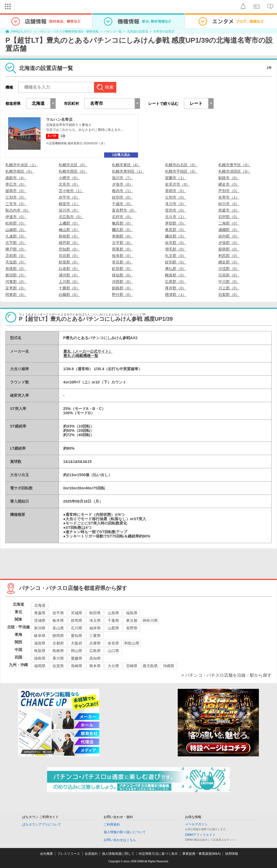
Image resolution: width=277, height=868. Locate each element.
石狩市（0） (123, 217)
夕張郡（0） (229, 243)
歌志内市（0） (18, 210)
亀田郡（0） (123, 223)
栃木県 (58, 620)
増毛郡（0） (176, 249)
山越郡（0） (16, 230)
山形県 (113, 613)
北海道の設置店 (138, 31)
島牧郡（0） (69, 236)
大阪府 (77, 643)
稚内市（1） (123, 191)
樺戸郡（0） (16, 249)
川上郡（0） (229, 288)
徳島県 (40, 658)
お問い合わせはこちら (120, 840)
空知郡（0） (69, 249)
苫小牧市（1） (71, 191)
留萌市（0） (16, 191)
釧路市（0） (229, 178)
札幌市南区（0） (20, 171)
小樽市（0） (69, 178)
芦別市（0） (229, 191)
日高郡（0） (229, 275)
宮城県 (77, 613)
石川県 (77, 628)
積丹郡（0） (69, 243)
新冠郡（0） (16, 275)
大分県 (113, 666)
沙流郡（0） (229, 269)
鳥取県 (40, 651)
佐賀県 (58, 666)
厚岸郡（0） (176, 288)
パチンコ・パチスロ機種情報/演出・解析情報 (68, 31)
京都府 (58, 643)
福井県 (95, 628)
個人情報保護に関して (118, 854)
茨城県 (40, 620)
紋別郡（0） (176, 262)
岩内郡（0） (229, 236)
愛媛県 (77, 658)
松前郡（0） (16, 223)
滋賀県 (40, 643)
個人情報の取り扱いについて (125, 832)
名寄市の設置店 (164, 31)
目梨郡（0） (229, 295)
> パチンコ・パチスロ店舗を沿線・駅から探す (226, 675)
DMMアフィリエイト (200, 835)
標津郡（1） (176, 295)
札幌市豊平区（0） (235, 165)
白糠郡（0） (69, 295)
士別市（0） (176, 197)
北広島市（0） (71, 217)
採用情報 (232, 854)
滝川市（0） (176, 204)
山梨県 (113, 628)
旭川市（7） (123, 178)
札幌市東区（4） (126, 165)
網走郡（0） (229, 262)
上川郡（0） (69, 282)
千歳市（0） (123, 204)
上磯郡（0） (69, 223)
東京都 (132, 620)
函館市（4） (16, 178)
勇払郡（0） (176, 269)
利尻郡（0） (229, 256)
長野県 (132, 628)
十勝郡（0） (69, 288)
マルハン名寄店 (59, 119)
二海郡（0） (229, 223)
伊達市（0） (16, 217)
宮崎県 (132, 666)
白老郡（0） (69, 269)
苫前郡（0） (16, 256)
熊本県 (95, 666)
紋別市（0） (123, 197)
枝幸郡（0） (123, 256)
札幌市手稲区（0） (181, 171)
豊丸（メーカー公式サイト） (88, 351)
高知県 (95, 658)
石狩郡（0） (229, 217)
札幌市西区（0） (73, 171)
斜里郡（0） (69, 262)
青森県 (40, 613)
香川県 (58, 658)
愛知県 (77, 636)
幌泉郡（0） (176, 275)
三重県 (95, 636)
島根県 (58, 651)
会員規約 (91, 854)
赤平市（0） (69, 197)
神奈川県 (150, 620)
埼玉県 (95, 620)
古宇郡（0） (16, 243)
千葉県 (113, 620)
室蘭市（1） (176, 178)
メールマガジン (196, 824)
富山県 (58, 628)
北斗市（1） (176, 217)
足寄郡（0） (16, 288)
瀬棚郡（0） (229, 230)
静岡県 (58, 636)
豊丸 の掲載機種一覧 (81, 356)
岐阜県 (40, 636)
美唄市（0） (176, 191)
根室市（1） (69, 204)
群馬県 (77, 620)
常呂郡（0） (123, 262)
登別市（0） (176, 210)
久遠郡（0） (16, 236)
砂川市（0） (229, 204)
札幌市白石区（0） (181, 165)
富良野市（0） (124, 210)
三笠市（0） (16, 204)
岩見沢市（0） (177, 184)
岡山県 (77, 651)
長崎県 (77, 666)
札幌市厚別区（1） (128, 171)
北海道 (40, 605)
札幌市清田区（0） (235, 171)
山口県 (113, 651)
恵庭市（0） (229, 210)
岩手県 (58, 613)
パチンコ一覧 (113, 31)
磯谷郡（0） (176, 236)
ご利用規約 (112, 824)
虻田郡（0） (123, 269)
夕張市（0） (123, 184)
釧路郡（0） (123, 288)
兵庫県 (95, 643)
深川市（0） (69, 210)
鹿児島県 (150, 666)
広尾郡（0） (176, 282)
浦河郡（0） (69, 275)
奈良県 (113, 643)
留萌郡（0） (229, 249)
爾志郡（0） (123, 230)
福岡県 (40, 666)
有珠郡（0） (16, 269)
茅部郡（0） (176, 223)
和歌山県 (132, 643)
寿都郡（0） (123, 236)
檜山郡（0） (69, 230)
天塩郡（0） (16, 262)
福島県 (132, 613)
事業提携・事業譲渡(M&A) (202, 854)
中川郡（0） (229, 282)
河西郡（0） (123, 282)
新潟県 (40, 628)
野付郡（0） (123, 295)
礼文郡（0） (176, 256)
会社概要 (47, 854)
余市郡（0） (176, 243)
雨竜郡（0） (123, 249)
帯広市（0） (16, 184)
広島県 (95, 651)
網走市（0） (229, 184)
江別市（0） (16, 197)
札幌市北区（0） (73, 165)
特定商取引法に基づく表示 (158, 854)
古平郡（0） (123, 243)
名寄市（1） (229, 197)
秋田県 (95, 613)
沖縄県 (169, 666)
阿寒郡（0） (16, 295)
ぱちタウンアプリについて (42, 824)
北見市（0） (69, 184)
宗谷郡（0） (69, 256)
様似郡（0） (123, 275)
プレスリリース (69, 854)
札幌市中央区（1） (22, 165)
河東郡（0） (16, 282)
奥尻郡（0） (176, 230)
